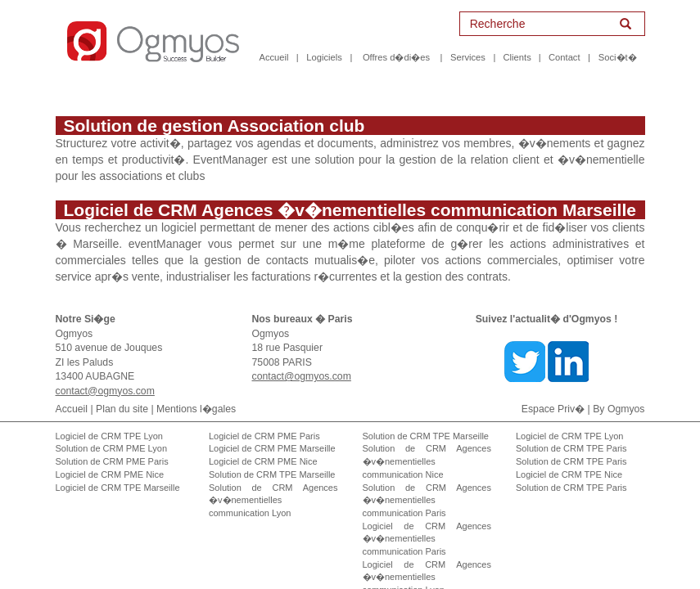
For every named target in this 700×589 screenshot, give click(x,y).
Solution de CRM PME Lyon (112, 432)
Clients (517, 57)
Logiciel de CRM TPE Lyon (109, 420)
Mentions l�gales (196, 393)
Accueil (273, 57)
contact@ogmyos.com (105, 375)
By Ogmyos (619, 393)
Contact (565, 57)
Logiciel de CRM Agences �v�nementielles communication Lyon (427, 561)
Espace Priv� (553, 393)
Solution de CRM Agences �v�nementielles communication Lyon (273, 484)
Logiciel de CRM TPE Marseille (118, 471)
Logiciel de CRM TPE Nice (569, 458)
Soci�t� (618, 57)
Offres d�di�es (396, 57)
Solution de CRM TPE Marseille (272, 458)
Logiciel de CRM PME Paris (264, 420)
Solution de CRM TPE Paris (571, 432)
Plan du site (122, 393)
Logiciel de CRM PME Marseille (272, 432)
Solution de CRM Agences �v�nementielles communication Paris (427, 484)
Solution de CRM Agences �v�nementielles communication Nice (427, 445)
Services (468, 57)
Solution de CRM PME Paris (112, 445)
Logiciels (324, 57)
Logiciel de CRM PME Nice (110, 458)
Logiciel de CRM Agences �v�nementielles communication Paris (427, 522)
